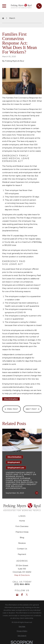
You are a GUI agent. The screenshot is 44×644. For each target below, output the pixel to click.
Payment (22, 554)
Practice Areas (22, 532)
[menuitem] (22, 627)
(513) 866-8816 (22, 584)
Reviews (22, 543)
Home (22, 521)
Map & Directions (22, 575)
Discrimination (11, 399)
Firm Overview (22, 526)
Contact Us (22, 549)
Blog (22, 537)
